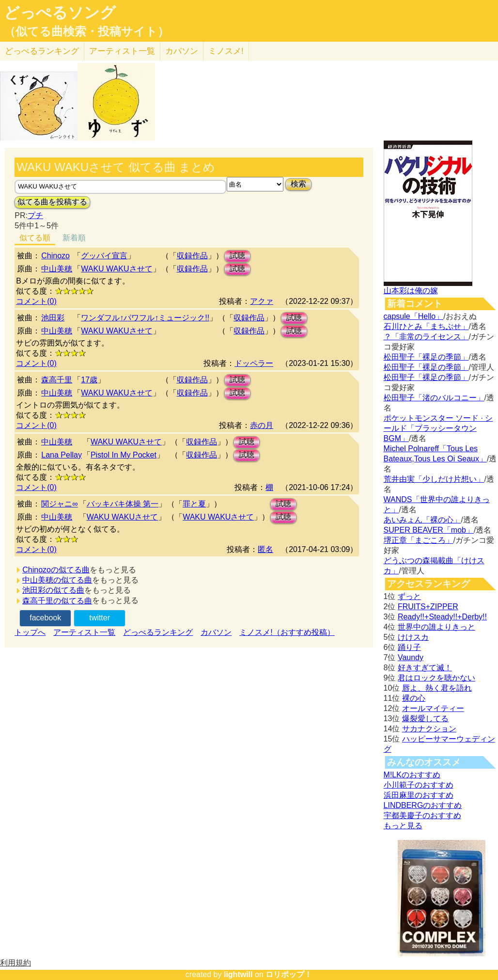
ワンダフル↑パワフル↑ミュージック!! (145, 318)
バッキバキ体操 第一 (123, 504)
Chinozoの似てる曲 (56, 570)
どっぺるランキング (158, 632)
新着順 (74, 238)
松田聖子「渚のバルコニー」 (434, 398)
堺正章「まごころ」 (419, 540)
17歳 (89, 380)
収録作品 (192, 256)
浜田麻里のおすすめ (419, 795)
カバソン (182, 51)
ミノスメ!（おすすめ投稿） (287, 632)
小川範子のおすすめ (419, 785)
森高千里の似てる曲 (57, 601)
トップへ (30, 632)
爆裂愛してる (425, 719)
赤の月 (262, 425)
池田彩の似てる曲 (53, 590)
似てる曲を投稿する (52, 202)
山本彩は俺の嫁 (411, 291)
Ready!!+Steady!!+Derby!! (442, 617)
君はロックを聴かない (436, 678)
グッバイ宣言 (104, 256)
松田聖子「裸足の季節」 (426, 357)
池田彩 (53, 318)
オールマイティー (433, 708)
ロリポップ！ (289, 974)
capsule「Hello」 (414, 316)
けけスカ (413, 637)
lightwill (238, 974)
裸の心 (414, 698)
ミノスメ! (226, 51)
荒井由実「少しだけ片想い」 (434, 479)
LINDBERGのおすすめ (423, 805)
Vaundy (411, 657)
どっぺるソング (60, 13)
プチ (35, 215)
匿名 (265, 549)
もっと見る (403, 826)
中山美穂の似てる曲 (57, 580)
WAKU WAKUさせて (117, 269)
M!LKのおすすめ (412, 775)
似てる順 (35, 238)
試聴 (237, 256)
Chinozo (55, 256)
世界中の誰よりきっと (436, 627)
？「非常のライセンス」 (426, 337)
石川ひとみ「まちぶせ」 (426, 326)
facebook (45, 618)
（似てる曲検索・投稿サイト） (86, 32)
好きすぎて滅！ (425, 668)
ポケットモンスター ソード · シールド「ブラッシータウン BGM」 (438, 428)
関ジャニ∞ (59, 504)
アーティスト (122, 51)
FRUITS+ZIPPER (428, 607)
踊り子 (409, 647)
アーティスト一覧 (84, 632)
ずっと (409, 596)
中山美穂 (57, 269)
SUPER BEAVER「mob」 (429, 530)
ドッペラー (254, 363)
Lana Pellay (62, 455)
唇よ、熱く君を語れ (437, 688)
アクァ (262, 301)
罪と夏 (194, 504)
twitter (100, 618)
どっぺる (42, 51)
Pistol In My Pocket (124, 455)
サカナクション (429, 729)
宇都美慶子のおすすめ (422, 815)
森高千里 (57, 380)
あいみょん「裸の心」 (422, 520)
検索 (298, 184)
